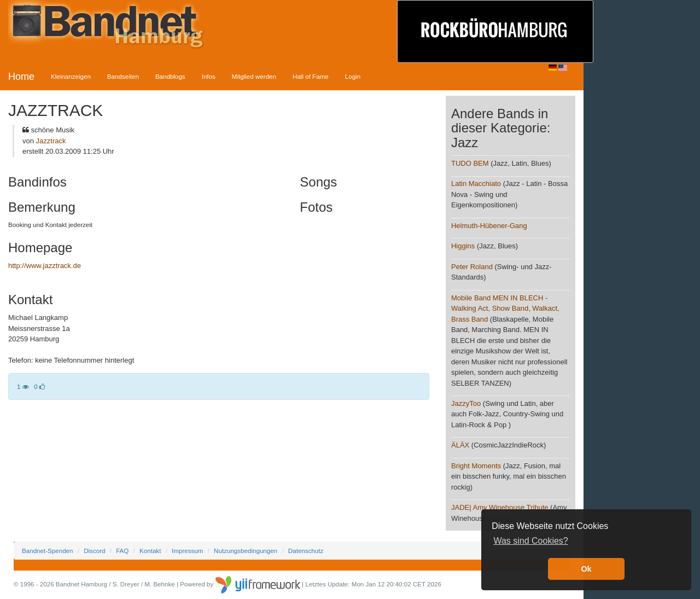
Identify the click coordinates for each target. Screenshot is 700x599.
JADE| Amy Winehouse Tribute (500, 507)
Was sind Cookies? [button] (530, 541)
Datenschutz (306, 551)
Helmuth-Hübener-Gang (489, 226)
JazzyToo (466, 403)
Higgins (463, 246)
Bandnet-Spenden (47, 551)
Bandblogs (170, 76)
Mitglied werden (254, 76)
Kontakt (150, 551)
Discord (94, 551)
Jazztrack (51, 141)
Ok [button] (586, 569)
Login (353, 76)
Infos (209, 76)
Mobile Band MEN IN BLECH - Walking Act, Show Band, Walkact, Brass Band (505, 309)
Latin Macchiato (476, 184)
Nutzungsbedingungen (246, 551)
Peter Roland (472, 267)
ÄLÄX (460, 445)
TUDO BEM (470, 163)
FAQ (122, 551)
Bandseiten (123, 76)
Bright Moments (476, 466)
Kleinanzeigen (71, 76)
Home (21, 77)
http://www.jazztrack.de (45, 266)
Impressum (187, 551)
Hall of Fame (311, 76)
